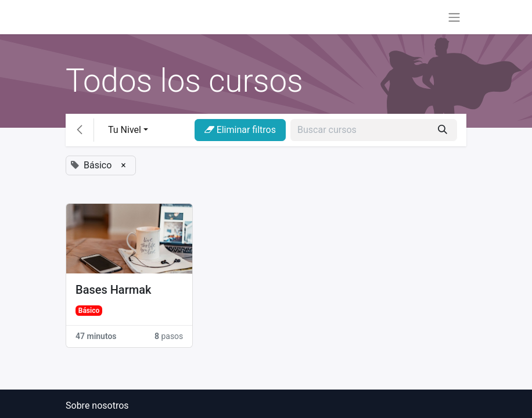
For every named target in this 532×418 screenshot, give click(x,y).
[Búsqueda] (443, 130)
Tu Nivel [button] (125, 130)
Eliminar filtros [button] (240, 130)
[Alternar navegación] (454, 17)
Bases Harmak (113, 290)
